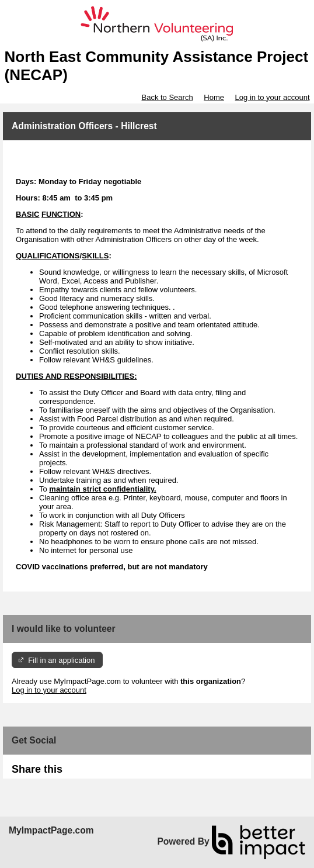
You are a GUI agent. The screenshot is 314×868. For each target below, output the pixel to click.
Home (214, 97)
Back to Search (167, 97)
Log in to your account (273, 97)
